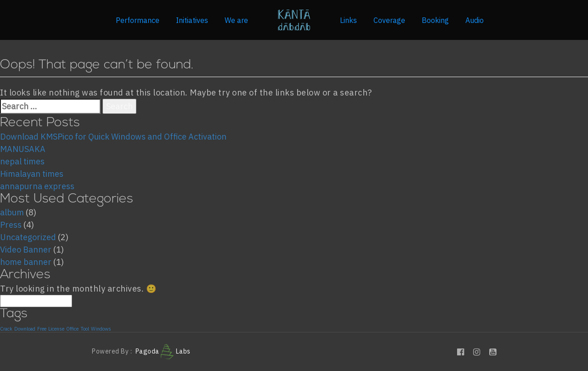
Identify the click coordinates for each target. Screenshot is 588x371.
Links (348, 20)
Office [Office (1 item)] (72, 329)
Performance (138, 20)
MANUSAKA (23, 149)
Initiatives (192, 20)
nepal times (22, 161)
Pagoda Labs (163, 351)
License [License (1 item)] (56, 329)
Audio (475, 20)
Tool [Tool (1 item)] (85, 329)
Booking (435, 20)
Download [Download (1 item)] (25, 329)
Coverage (389, 20)
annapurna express (37, 186)
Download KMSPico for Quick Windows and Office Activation (113, 137)
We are (236, 20)
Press (11, 225)
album (12, 212)
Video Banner (26, 250)
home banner (26, 262)
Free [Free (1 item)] (42, 329)
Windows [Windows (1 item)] (101, 329)
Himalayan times (32, 174)
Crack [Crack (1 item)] (6, 329)
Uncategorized (28, 237)
